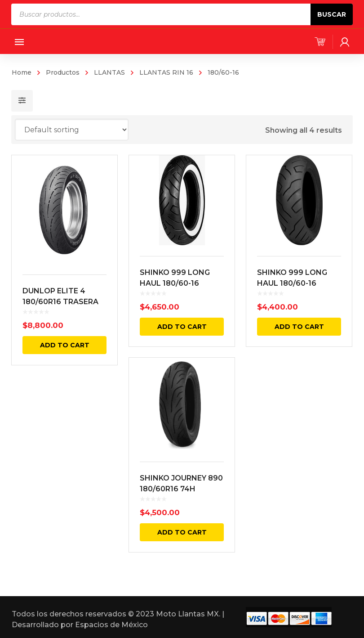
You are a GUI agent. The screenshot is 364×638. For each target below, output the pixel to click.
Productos (63, 72)
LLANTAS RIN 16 (166, 72)
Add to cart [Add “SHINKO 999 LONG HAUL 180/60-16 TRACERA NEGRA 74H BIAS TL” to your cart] (299, 327)
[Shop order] (72, 130)
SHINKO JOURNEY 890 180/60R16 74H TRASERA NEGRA (181, 489)
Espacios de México (111, 625)
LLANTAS (109, 72)
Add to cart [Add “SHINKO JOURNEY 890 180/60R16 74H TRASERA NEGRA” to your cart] (182, 533)
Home (22, 72)
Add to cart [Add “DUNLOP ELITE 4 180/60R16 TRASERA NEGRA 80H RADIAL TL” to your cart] (65, 345)
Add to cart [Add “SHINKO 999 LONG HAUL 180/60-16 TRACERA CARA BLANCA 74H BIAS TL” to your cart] (182, 327)
